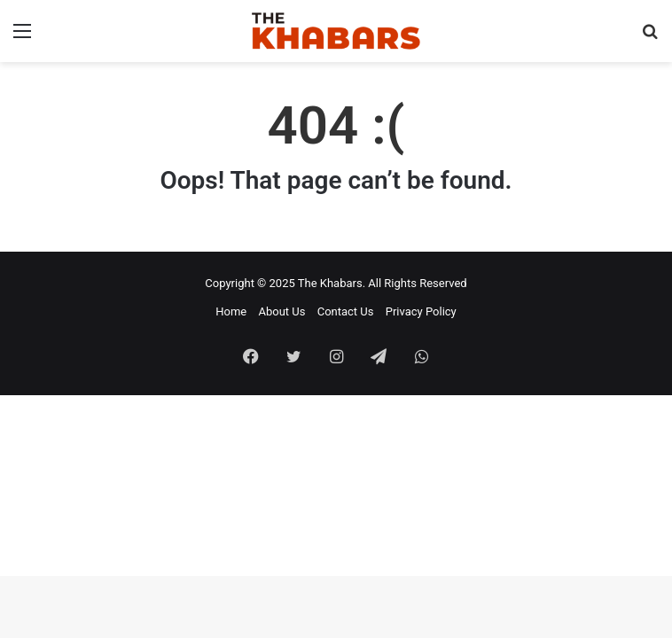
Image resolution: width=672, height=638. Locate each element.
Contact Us (346, 311)
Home (231, 311)
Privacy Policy (421, 311)
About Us (281, 311)
